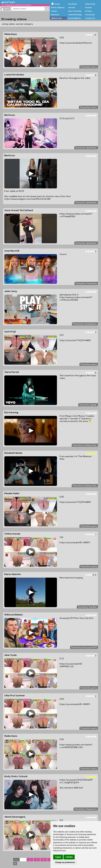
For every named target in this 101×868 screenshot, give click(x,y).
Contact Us (90, 18)
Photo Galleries (58, 7)
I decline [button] (69, 857)
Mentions (55, 15)
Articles (72, 7)
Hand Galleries (75, 18)
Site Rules (73, 4)
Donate (88, 7)
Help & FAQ (90, 4)
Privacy (89, 11)
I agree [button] (58, 857)
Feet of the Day (75, 11)
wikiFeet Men (56, 18)
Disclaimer (90, 15)
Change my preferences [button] (65, 862)
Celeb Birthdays (75, 15)
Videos (54, 11)
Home (57, 4)
